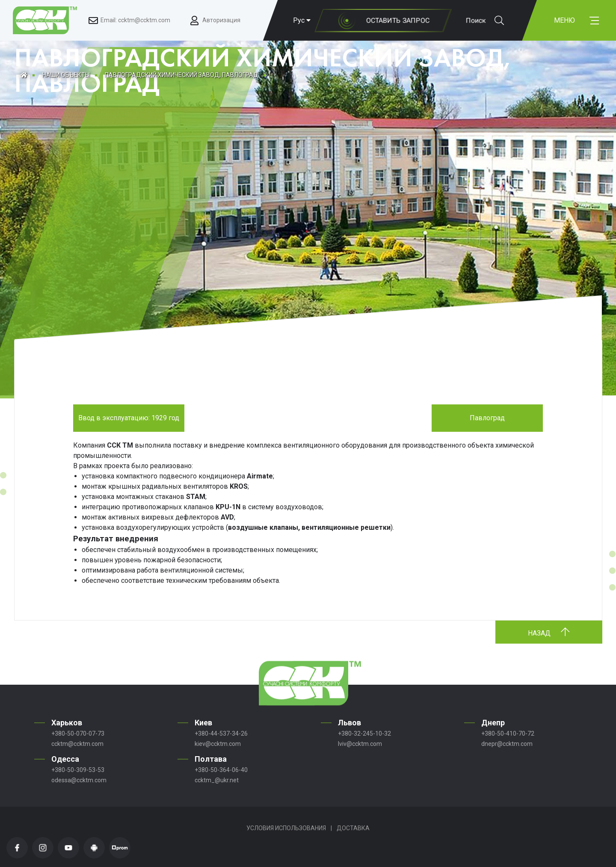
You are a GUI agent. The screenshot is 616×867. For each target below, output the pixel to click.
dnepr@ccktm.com (507, 744)
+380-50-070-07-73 (78, 733)
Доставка (353, 828)
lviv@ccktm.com (360, 744)
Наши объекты (66, 75)
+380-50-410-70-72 (508, 733)
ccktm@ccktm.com (77, 744)
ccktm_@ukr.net (217, 780)
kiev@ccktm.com (218, 744)
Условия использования (286, 828)
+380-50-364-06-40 (221, 770)
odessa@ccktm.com (79, 780)
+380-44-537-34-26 (221, 733)
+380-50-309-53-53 (78, 770)
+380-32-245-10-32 (364, 733)
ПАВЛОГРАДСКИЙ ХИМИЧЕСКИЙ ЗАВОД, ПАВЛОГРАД (182, 75)
